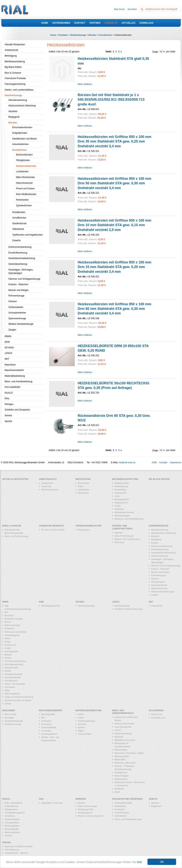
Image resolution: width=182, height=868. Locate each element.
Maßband (119, 737)
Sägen (81, 731)
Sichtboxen (10, 816)
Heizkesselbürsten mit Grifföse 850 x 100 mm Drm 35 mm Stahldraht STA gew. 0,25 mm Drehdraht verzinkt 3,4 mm (114, 141)
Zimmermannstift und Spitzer (18, 700)
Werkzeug (119, 542)
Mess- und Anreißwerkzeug (18, 381)
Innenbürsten (105, 35)
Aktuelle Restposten (15, 45)
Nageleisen (156, 806)
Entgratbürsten (20, 133)
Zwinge (8, 704)
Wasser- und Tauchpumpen (127, 539)
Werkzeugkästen (12, 832)
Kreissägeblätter (49, 727)
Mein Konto (119, 9)
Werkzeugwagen (122, 516)
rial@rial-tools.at (127, 462)
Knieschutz (46, 486)
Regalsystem (84, 530)
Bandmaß (9, 615)
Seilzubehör (83, 493)
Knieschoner (10, 645)
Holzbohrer (46, 721)
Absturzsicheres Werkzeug (22, 106)
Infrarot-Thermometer (124, 724)
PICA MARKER (12, 387)
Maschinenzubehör (14, 370)
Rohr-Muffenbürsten (26, 194)
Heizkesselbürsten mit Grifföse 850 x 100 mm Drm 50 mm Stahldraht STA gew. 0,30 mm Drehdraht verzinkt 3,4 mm (114, 183)
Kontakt (163, 462)
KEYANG (9, 348)
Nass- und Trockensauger (17, 536)
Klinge (8, 642)
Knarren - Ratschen (18, 284)
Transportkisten (12, 823)
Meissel (8, 655)
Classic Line (157, 714)
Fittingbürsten (23, 160)
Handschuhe (47, 483)
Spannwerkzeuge (17, 318)
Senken (81, 727)
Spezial (8, 421)
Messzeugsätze (122, 756)
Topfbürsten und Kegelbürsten (27, 235)
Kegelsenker (120, 806)
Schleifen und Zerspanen (17, 410)
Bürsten (93, 35)
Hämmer (155, 803)
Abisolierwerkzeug (18, 100)
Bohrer (8, 622)
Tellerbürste (18, 229)
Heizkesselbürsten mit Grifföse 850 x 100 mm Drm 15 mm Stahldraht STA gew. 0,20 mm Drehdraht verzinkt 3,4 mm (114, 267)
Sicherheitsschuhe (50, 490)
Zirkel (117, 792)
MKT (7, 359)
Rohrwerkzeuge (16, 296)
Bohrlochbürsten (24, 155)
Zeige (155, 52)
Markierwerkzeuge (123, 734)
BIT (6, 612)
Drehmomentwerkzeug (20, 247)
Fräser (81, 718)
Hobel (7, 638)
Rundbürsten (19, 212)
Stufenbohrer (121, 816)
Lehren (118, 730)
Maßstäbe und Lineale (125, 740)
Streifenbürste (19, 223)
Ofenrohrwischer (24, 183)
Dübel (81, 486)
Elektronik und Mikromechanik (19, 846)
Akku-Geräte (10, 714)
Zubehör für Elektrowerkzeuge (128, 609)
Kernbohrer (46, 724)
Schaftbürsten (19, 218)
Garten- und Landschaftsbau (19, 90)
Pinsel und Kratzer (25, 189)
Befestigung (11, 56)
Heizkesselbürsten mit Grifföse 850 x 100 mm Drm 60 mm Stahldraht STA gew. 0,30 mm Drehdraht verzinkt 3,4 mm (114, 309)
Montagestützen (122, 499)
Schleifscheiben (122, 813)
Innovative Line (158, 718)
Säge (7, 690)
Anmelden (132, 9)
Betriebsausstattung (15, 62)
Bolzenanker (84, 483)
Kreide (8, 648)
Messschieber (121, 750)
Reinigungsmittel (86, 809)
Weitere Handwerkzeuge (21, 324)
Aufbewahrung (121, 486)
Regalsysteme (121, 503)
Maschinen (10, 365)
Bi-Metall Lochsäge (14, 619)
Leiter (117, 496)
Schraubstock (11, 681)
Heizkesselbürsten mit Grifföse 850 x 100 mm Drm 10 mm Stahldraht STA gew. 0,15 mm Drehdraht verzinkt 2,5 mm (114, 225)
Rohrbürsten (22, 200)
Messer (8, 658)
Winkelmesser (121, 779)
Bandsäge (9, 718)
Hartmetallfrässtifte (123, 803)
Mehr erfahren (85, 84)
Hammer (118, 533)
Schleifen (82, 724)
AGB (154, 462)
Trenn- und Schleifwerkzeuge (128, 819)
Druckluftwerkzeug (18, 253)
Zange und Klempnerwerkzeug (19, 697)
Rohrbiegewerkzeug (14, 664)
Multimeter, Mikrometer (125, 763)
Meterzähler (120, 759)
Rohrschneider (11, 668)
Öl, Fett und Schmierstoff (53, 530)
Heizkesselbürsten (26, 166)
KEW (7, 342)
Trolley (118, 506)
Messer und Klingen (19, 290)
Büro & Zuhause (13, 73)
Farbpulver (10, 628)
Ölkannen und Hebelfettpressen (129, 519)
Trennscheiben (85, 734)
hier (140, 862)
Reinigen (9, 404)
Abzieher (13, 111)
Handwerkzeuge (78, 35)
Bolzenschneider (12, 625)
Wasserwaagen (122, 776)
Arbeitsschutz (11, 50)
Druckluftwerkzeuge (14, 721)
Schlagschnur (121, 772)
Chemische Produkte (15, 78)
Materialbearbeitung (15, 376)
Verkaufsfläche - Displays (16, 853)
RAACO (9, 393)
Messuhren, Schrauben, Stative (129, 753)
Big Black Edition (13, 67)
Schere (8, 671)
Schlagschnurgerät (13, 674)
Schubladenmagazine (15, 813)
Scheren (13, 301)
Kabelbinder (83, 490)
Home (53, 35)
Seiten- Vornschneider (15, 684)
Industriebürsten (20, 144)
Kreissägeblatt (11, 651)
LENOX (8, 353)
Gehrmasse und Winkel (15, 632)
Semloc (8, 415)
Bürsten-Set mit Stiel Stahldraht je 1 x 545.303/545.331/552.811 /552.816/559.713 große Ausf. (111, 100)
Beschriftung (120, 490)
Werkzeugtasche (12, 694)
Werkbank (119, 509)
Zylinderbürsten (24, 206)
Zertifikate (119, 789)
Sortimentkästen (12, 819)
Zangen (12, 330)
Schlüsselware (16, 307)
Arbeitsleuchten (122, 483)
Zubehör (17, 240)
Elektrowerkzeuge (86, 606)
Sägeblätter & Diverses (52, 803)
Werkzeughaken (12, 826)
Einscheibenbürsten (22, 127)
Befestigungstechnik (51, 606)
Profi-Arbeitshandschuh (15, 661)
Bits (43, 718)
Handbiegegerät (12, 635)
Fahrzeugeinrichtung (15, 84)
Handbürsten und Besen (25, 139)
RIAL (7, 398)
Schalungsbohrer (49, 734)
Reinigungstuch (85, 813)
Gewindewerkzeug (18, 264)
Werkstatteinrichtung (124, 512)
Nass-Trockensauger (124, 536)
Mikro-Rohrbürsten (25, 177)
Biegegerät (14, 117)
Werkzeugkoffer (12, 829)
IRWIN (8, 336)
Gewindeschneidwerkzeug (22, 258)
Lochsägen (46, 731)
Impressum (176, 462)
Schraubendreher (17, 313)
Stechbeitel (10, 687)
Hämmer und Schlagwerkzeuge (24, 279)
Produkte (63, 35)
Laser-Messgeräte (123, 727)
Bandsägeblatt (48, 714)
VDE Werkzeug (12, 850)
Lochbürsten (22, 172)
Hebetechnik (120, 493)
